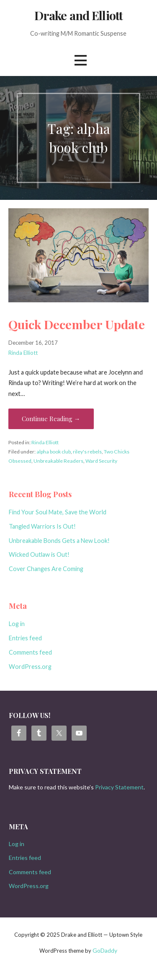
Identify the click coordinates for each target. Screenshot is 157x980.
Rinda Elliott (23, 353)
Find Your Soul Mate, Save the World (58, 512)
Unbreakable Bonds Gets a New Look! (59, 541)
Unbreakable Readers (58, 461)
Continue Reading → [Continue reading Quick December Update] (51, 419)
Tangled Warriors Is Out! (42, 526)
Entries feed (25, 638)
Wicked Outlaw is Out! (39, 554)
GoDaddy (105, 950)
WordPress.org (30, 667)
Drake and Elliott (78, 15)
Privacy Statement (119, 787)
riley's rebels (87, 452)
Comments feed (30, 652)
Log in (17, 624)
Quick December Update (77, 324)
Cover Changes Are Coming (46, 569)
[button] (80, 60)
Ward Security (101, 461)
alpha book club (54, 452)
